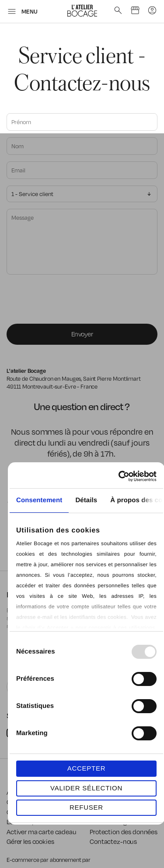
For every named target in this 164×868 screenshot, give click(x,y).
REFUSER (86, 807)
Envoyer (82, 334)
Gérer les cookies (30, 841)
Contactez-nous (113, 841)
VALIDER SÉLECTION (86, 788)
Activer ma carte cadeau (42, 832)
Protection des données (124, 832)
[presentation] (73, 300)
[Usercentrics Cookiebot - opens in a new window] (120, 476)
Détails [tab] (86, 500)
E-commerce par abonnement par (49, 860)
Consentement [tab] (39, 500)
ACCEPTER (87, 768)
